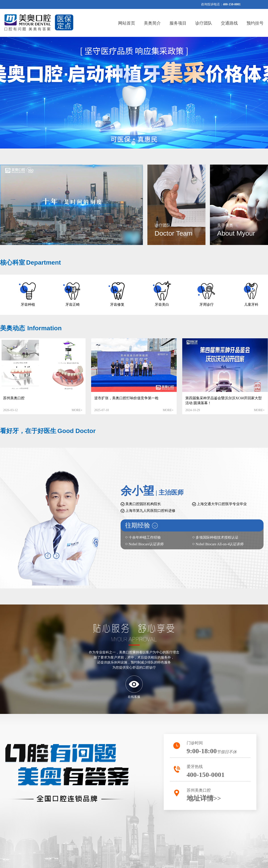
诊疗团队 (204, 23)
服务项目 (178, 23)
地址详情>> (204, 798)
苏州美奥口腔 (14, 398)
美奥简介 (152, 23)
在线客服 (134, 697)
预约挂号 (255, 23)
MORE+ (77, 410)
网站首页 (127, 23)
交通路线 (229, 23)
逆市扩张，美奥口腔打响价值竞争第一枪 (126, 398)
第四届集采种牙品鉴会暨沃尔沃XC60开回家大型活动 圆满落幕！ (224, 401)
